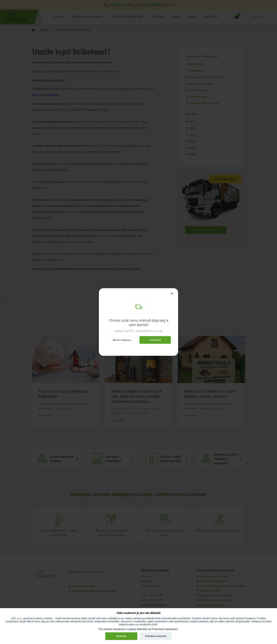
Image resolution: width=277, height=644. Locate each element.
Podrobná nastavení (156, 636)
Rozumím (121, 636)
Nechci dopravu (122, 340)
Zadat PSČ (155, 340)
